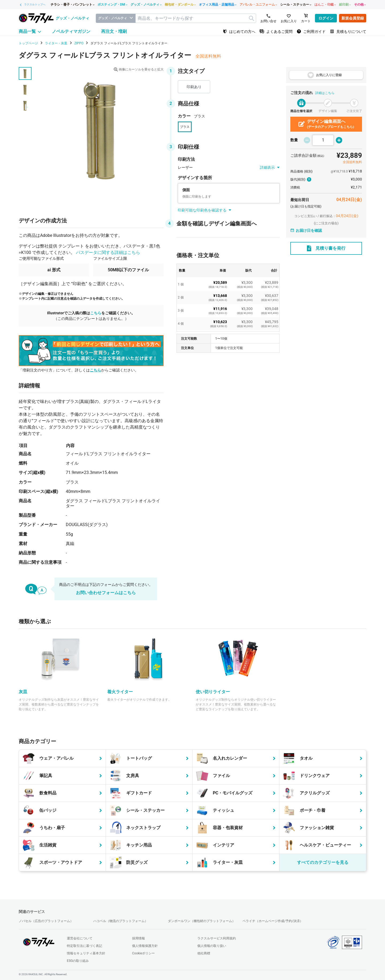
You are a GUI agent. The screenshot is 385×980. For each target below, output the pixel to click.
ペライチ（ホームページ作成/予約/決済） (273, 921)
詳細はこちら (325, 93)
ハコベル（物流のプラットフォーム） (121, 921)
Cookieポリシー (143, 953)
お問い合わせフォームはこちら (106, 593)
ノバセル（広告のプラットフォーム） (46, 921)
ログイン (326, 18)
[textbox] (196, 18)
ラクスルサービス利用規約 (217, 938)
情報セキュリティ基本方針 (86, 953)
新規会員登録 (353, 18)
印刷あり (194, 87)
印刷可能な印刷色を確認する (205, 210)
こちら (96, 313)
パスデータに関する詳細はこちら (108, 252)
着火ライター (120, 692)
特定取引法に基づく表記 (84, 946)
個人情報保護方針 (145, 946)
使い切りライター (213, 692)
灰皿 (23, 692)
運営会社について (80, 938)
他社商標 (204, 953)
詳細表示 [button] (270, 168)
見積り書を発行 (326, 248)
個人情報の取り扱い (212, 946)
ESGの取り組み (78, 961)
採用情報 (138, 938)
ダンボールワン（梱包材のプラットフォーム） (202, 921)
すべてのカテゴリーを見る (323, 862)
